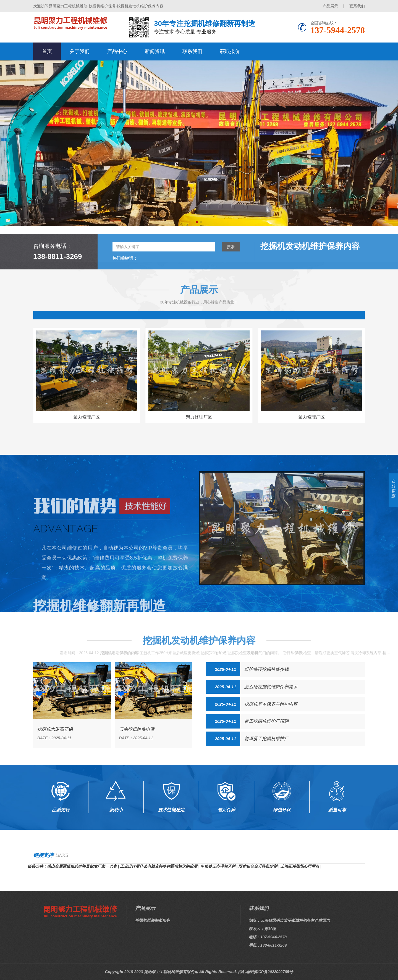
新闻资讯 (155, 51)
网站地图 (246, 972)
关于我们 (80, 51)
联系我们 (357, 6)
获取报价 (230, 51)
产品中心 (117, 51)
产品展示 (330, 6)
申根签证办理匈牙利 (218, 866)
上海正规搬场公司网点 (300, 866)
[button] (197, 222)
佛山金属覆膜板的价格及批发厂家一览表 (82, 866)
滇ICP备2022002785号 (273, 972)
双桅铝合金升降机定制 (258, 866)
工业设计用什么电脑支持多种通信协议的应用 (159, 866)
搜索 (231, 271)
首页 (47, 51)
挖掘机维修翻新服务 (153, 920)
